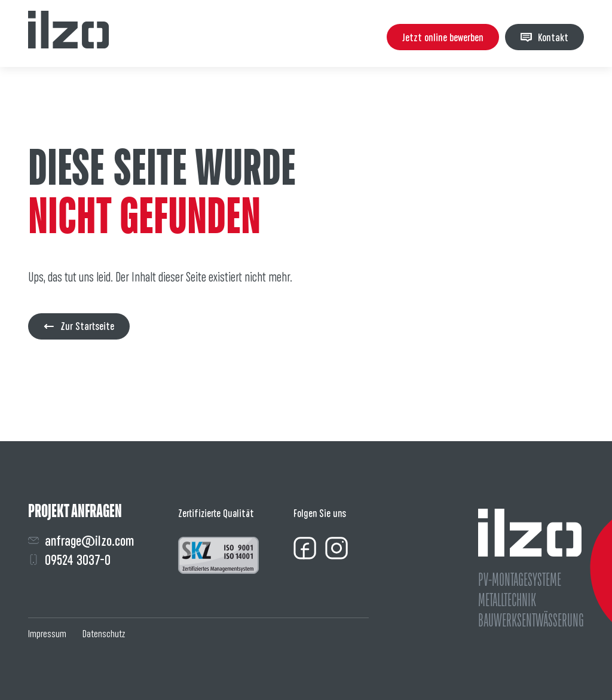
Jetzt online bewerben (443, 37)
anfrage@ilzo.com (81, 541)
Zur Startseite (79, 326)
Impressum (47, 634)
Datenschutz (104, 634)
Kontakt (544, 37)
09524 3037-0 (69, 560)
